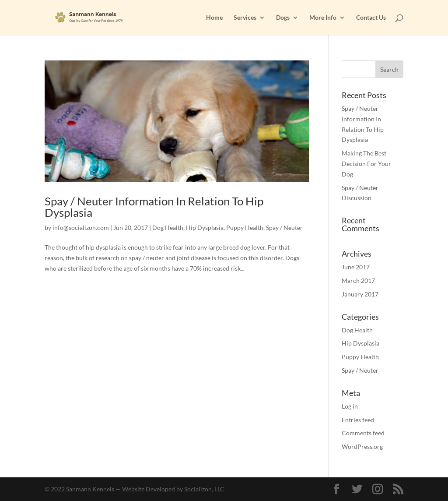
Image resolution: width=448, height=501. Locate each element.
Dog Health (168, 228)
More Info (323, 18)
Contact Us (371, 18)
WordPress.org (362, 446)
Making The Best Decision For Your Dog (366, 164)
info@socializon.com (81, 228)
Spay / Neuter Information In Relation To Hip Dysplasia (154, 207)
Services (245, 18)
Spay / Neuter (284, 228)
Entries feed (358, 420)
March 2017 (358, 280)
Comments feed (363, 433)
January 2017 (360, 294)
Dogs (283, 18)
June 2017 (356, 267)
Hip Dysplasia (205, 228)
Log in (350, 406)
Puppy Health (245, 228)
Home (214, 18)
